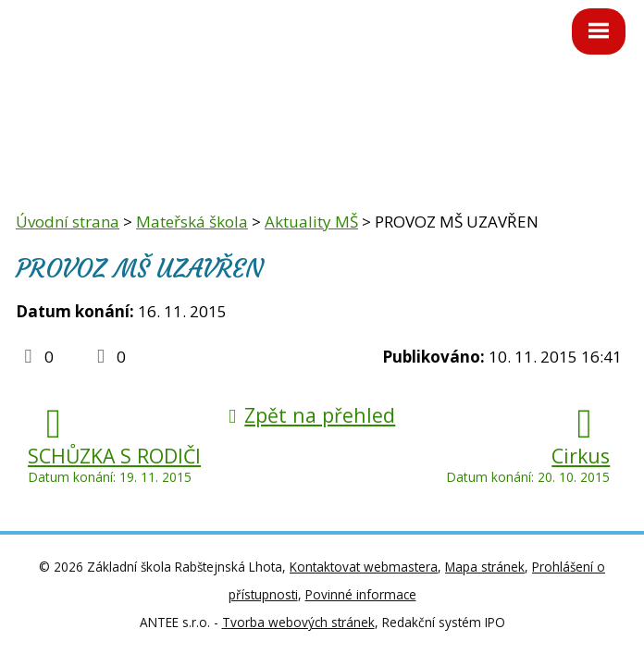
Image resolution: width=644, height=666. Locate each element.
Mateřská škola (192, 222)
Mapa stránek (485, 567)
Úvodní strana (68, 222)
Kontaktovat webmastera (364, 567)
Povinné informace (361, 594)
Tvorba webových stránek (298, 622)
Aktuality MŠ (311, 222)
